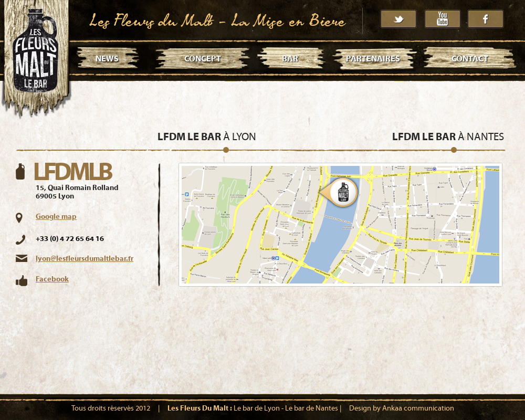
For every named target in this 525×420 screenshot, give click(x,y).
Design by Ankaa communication (402, 408)
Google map (56, 217)
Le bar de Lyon (257, 408)
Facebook (52, 279)
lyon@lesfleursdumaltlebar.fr (85, 259)
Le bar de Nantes (312, 408)
